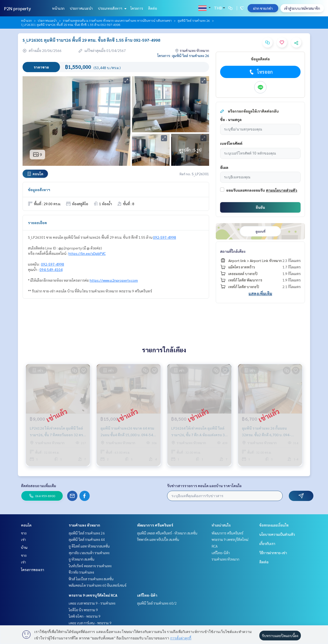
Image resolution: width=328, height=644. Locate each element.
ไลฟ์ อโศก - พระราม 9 (85, 616)
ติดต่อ (153, 8)
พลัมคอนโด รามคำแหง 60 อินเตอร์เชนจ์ (98, 585)
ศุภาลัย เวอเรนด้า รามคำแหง (89, 553)
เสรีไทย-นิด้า (147, 595)
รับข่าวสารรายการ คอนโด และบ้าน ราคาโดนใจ (204, 486)
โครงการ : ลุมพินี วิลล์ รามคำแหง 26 (183, 56)
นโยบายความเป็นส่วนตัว (277, 534)
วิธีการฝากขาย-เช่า (273, 553)
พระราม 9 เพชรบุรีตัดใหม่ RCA (93, 595)
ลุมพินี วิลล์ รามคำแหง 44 (87, 539)
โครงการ (137, 8)
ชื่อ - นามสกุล (231, 119)
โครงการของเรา (33, 570)
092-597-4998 (165, 237)
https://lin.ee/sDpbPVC (87, 253)
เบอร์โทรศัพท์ (231, 143)
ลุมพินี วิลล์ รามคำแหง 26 (194, 20)
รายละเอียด (37, 223)
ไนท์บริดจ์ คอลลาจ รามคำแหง (90, 566)
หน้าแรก (58, 8)
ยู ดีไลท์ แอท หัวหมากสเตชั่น (89, 546)
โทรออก (260, 72)
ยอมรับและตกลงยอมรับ (246, 190)
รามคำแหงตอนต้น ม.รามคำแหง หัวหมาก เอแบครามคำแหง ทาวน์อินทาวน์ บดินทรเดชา (117, 20)
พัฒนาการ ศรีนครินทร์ (155, 525)
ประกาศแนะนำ (81, 8)
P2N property (18, 8)
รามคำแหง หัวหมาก (84, 525)
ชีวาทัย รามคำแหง (81, 572)
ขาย (24, 533)
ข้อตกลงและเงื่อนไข (274, 525)
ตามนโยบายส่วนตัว (282, 190)
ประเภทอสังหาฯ (112, 8)
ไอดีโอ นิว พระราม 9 (83, 610)
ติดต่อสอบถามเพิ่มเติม (39, 486)
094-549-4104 (51, 269)
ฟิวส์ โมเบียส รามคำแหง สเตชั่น (91, 579)
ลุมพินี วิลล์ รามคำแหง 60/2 (157, 603)
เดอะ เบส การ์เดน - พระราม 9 (90, 623)
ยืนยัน (260, 207)
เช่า (23, 539)
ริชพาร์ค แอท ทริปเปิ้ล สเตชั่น (158, 539)
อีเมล (224, 167)
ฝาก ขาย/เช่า (263, 8)
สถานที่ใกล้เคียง (233, 251)
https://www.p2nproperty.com (114, 280)
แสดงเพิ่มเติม (260, 294)
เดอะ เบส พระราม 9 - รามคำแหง (92, 603)
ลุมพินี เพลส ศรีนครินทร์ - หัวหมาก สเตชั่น (167, 533)
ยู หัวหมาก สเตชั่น (81, 559)
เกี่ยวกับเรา (267, 543)
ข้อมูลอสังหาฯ (39, 190)
